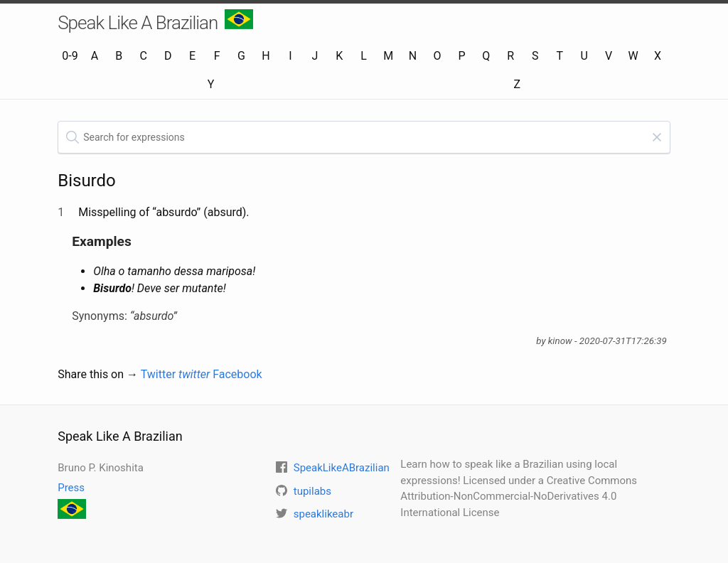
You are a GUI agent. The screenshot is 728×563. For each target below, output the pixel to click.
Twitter (176, 374)
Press (71, 488)
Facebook (237, 374)
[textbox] (364, 137)
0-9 (70, 56)
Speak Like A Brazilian (155, 21)
